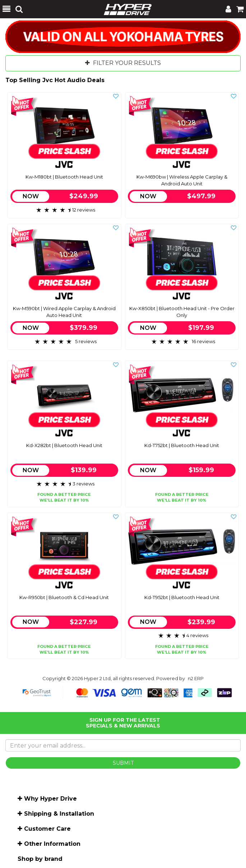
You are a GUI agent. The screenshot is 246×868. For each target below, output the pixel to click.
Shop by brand (40, 859)
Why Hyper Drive (50, 799)
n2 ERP (196, 678)
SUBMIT (123, 763)
